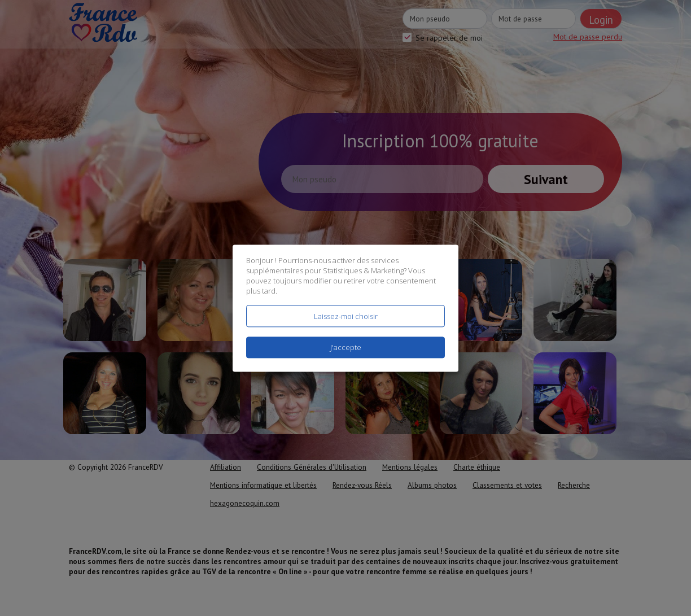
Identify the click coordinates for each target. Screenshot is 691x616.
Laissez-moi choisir (346, 316)
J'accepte (346, 347)
